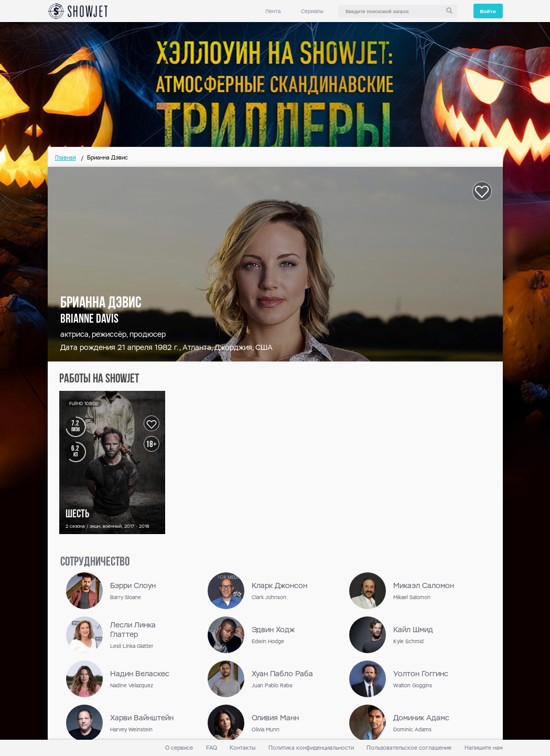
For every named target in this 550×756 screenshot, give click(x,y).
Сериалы (312, 11)
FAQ (212, 748)
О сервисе (179, 748)
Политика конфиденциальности (311, 748)
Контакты (242, 748)
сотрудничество (95, 562)
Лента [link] (273, 11)
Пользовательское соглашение (409, 748)
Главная (66, 158)
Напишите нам (484, 748)
